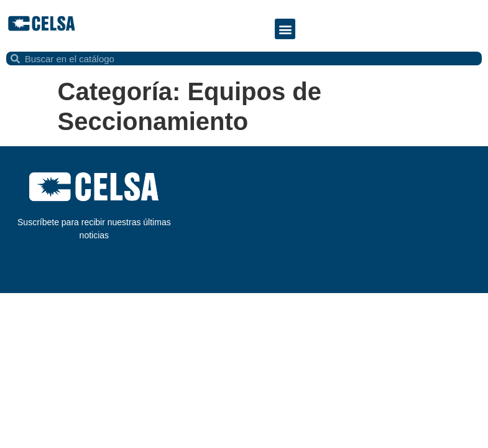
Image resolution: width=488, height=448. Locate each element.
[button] (285, 29)
